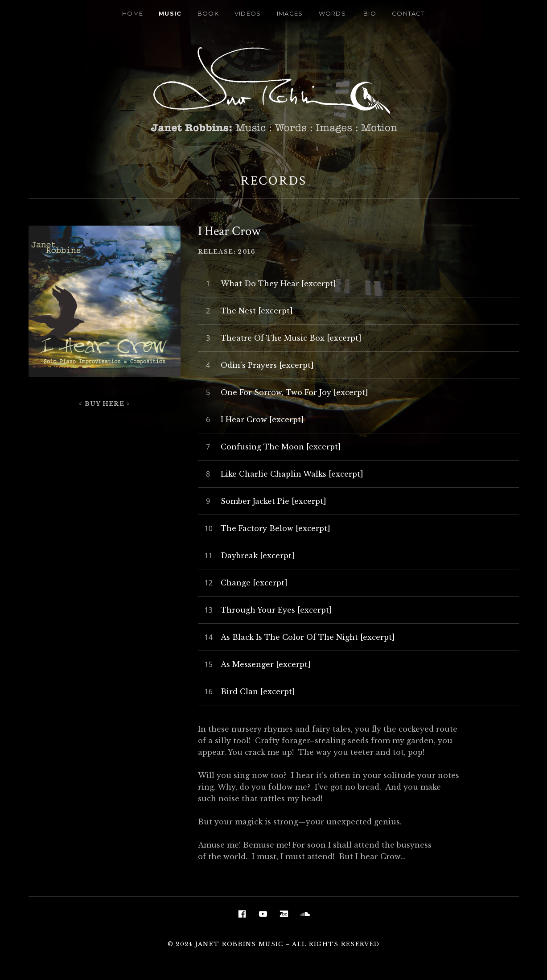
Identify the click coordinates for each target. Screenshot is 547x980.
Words (333, 13)
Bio (370, 13)
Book (208, 13)
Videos (248, 13)
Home (133, 13)
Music (170, 13)
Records (274, 181)
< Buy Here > (105, 404)
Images (290, 13)
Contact (408, 13)
